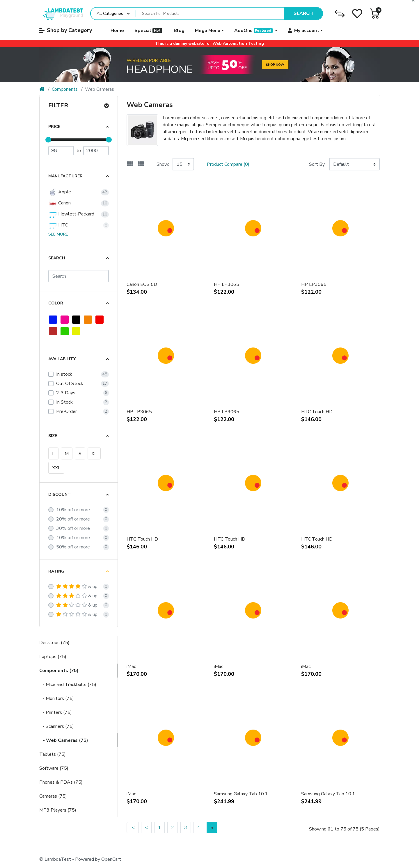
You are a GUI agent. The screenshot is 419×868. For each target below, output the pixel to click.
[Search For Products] (210, 14)
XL (94, 454)
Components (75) (59, 671)
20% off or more (73, 519)
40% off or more (73, 538)
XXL (56, 468)
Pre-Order (66, 411)
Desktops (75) (54, 643)
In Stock (64, 402)
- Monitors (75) (57, 698)
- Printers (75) (56, 712)
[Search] (79, 276)
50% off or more (73, 547)
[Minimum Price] (61, 151)
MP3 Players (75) (58, 810)
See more (58, 234)
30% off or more (73, 528)
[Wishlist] (357, 14)
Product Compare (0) (228, 164)
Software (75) (54, 768)
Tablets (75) (53, 754)
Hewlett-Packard (71, 214)
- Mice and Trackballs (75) (68, 685)
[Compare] (340, 14)
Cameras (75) (53, 796)
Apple (60, 192)
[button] (375, 14)
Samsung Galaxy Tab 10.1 (241, 794)
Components (65, 89)
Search (303, 13)
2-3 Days (66, 393)
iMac (131, 666)
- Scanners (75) (57, 726)
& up (77, 587)
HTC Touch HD (317, 412)
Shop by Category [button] (66, 30)
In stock (64, 374)
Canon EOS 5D (142, 284)
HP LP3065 (227, 284)
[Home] (42, 89)
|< (133, 828)
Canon (60, 203)
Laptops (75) (53, 657)
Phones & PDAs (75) (61, 782)
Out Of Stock (70, 384)
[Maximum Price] (96, 151)
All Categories (110, 14)
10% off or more (73, 510)
